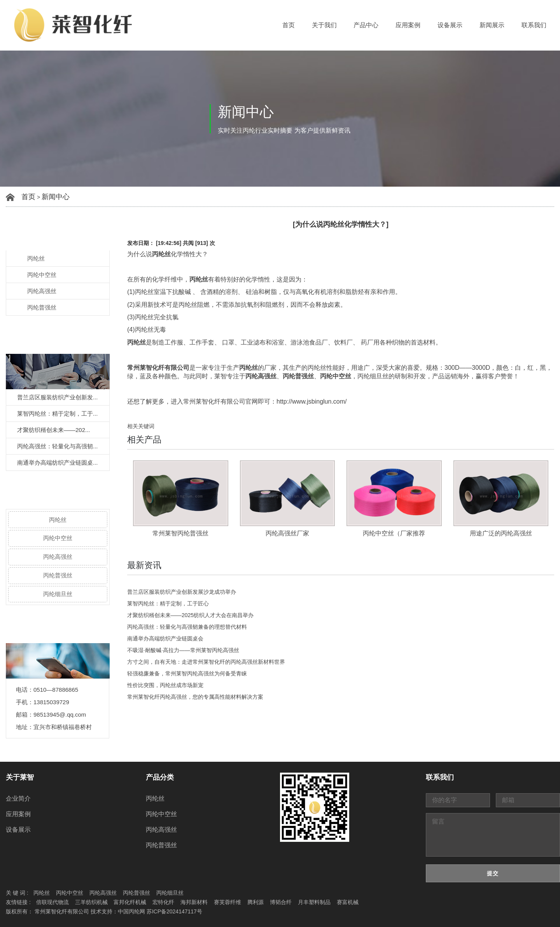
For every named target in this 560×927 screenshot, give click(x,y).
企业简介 (18, 798)
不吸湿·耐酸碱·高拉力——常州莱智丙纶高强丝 (183, 650)
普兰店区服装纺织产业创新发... (58, 397)
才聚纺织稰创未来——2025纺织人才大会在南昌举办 (190, 615)
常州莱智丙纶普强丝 (180, 533)
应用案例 (408, 25)
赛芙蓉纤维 (227, 902)
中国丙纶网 (131, 911)
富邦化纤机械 (130, 902)
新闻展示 (492, 25)
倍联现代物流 (52, 902)
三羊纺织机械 (91, 902)
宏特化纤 (163, 902)
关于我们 (324, 25)
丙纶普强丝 (42, 307)
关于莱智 (20, 777)
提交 (493, 873)
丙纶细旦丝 (58, 594)
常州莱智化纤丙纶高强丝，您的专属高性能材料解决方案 (195, 697)
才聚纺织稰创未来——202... (54, 430)
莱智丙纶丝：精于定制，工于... (58, 414)
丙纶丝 (36, 258)
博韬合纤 (281, 902)
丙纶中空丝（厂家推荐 (394, 533)
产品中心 (366, 25)
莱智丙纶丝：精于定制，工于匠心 (168, 603)
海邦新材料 (194, 902)
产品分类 (160, 777)
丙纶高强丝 (42, 291)
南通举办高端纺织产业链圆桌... (58, 463)
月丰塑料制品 (314, 902)
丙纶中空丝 (42, 275)
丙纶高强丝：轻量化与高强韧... (58, 446)
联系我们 (534, 25)
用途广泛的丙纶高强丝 (501, 533)
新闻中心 (56, 197)
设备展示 (450, 25)
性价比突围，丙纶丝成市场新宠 (165, 685)
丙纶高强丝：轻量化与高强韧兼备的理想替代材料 (187, 627)
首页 (289, 25)
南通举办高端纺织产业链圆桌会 (165, 638)
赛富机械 (348, 902)
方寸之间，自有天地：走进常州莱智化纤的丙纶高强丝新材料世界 (206, 662)
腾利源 (255, 902)
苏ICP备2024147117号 (174, 911)
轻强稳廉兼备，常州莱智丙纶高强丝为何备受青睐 (187, 673)
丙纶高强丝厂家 (287, 533)
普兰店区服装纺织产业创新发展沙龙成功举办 (182, 592)
